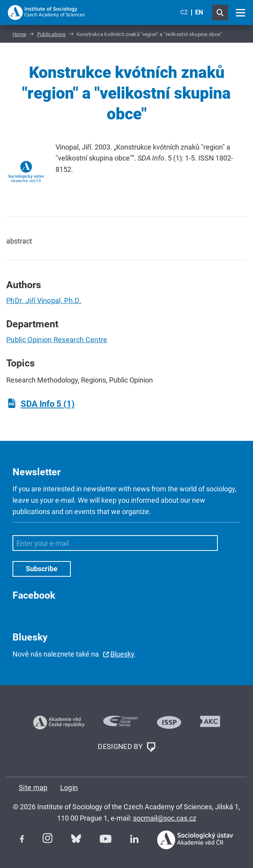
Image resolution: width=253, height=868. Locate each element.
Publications (52, 34)
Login (69, 788)
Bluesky (122, 654)
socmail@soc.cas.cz (165, 818)
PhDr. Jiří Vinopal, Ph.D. (44, 300)
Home (19, 34)
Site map (33, 788)
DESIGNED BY (126, 747)
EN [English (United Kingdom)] (199, 12)
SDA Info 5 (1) (48, 404)
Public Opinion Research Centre (57, 340)
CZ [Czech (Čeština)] (184, 12)
